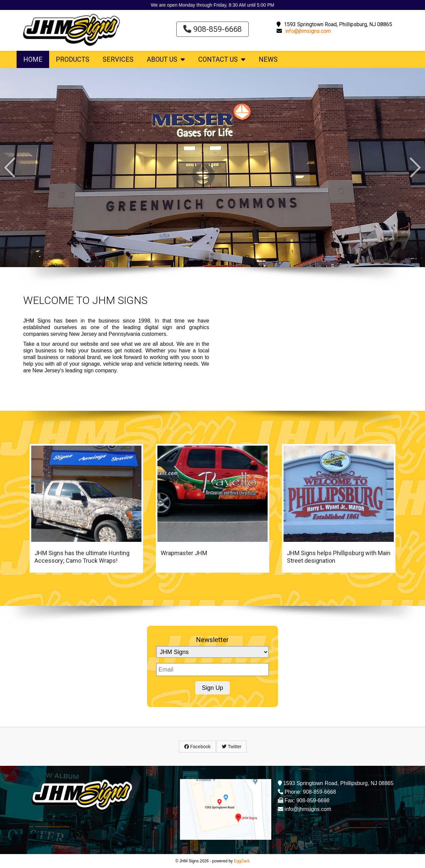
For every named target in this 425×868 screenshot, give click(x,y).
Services (118, 59)
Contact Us (222, 59)
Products (73, 59)
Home (33, 59)
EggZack (242, 861)
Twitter (232, 747)
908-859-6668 (212, 29)
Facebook (197, 747)
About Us (166, 59)
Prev (10, 167)
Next (415, 167)
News (268, 59)
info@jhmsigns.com (308, 31)
